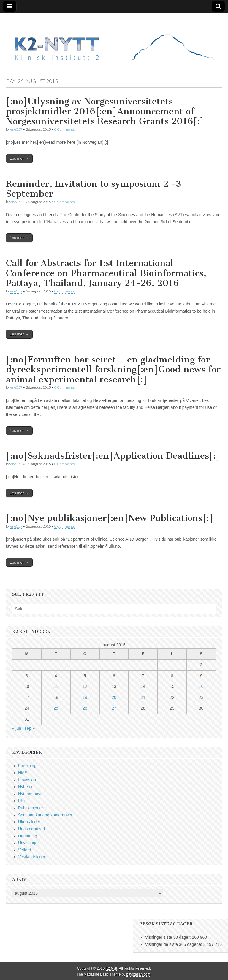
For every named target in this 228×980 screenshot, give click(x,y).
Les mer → (19, 158)
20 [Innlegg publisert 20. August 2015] (114, 697)
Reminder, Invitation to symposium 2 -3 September (94, 189)
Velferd (25, 850)
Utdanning (28, 836)
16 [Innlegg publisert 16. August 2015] (201, 686)
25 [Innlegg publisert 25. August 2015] (56, 708)
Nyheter (25, 787)
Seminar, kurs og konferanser (45, 815)
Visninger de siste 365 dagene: (174, 944)
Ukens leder (29, 822)
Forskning (27, 766)
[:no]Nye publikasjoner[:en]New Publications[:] (110, 518)
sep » (30, 728)
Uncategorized (31, 829)
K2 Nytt (111, 968)
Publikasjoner (31, 808)
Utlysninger (28, 843)
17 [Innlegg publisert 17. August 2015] (27, 697)
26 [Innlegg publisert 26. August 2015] (85, 708)
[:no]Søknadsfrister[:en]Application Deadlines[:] (113, 456)
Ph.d (22, 801)
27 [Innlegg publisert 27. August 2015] (114, 708)
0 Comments (64, 129)
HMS (23, 773)
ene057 (16, 129)
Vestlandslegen (32, 857)
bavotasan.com (138, 974)
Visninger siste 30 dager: (169, 937)
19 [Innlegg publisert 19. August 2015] (85, 697)
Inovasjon (27, 780)
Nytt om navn (30, 794)
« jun (17, 728)
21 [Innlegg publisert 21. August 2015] (143, 697)
